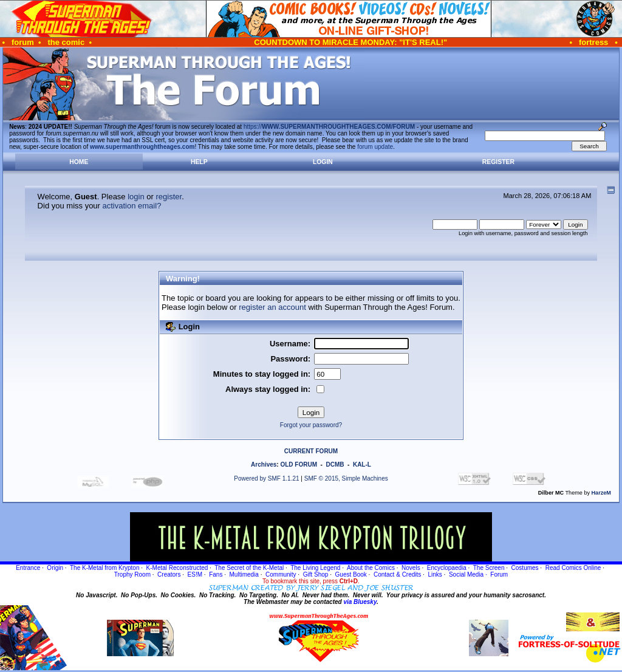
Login (323, 162)
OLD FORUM (299, 465)
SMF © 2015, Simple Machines (346, 478)
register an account (272, 307)
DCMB (335, 465)
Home (79, 162)
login (136, 197)
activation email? (132, 206)
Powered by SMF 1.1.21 (266, 478)
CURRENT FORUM (311, 451)
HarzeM (601, 493)
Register (498, 162)
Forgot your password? (311, 425)
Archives (264, 465)
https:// (329, 127)
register (169, 197)
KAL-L (362, 465)
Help (199, 162)
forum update (375, 147)
